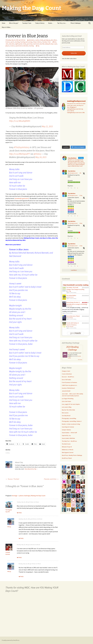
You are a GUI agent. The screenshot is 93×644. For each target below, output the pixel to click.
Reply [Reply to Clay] (22, 538)
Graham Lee (70, 306)
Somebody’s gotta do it (22, 198)
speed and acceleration (22, 46)
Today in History (40, 23)
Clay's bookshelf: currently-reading (76, 285)
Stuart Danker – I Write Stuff (69, 433)
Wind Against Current (68, 452)
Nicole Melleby (70, 318)
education (12, 44)
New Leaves (65, 413)
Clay (38, 46)
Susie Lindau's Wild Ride (68, 438)
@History (37, 154)
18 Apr (81, 223)
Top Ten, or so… (62, 23)
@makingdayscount (73, 173)
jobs (52, 40)
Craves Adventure (67, 374)
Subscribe (74, 53)
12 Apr (81, 246)
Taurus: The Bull (12, 479)
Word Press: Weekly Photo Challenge (72, 455)
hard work (36, 44)
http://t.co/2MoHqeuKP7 (20, 154)
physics (8, 46)
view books (80, 360)
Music (55, 40)
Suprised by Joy (66, 435)
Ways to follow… (7, 27)
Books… (51, 23)
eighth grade (19, 44)
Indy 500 (42, 44)
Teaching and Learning (26, 42)
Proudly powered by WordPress (11, 640)
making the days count (51, 44)
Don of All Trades (66, 380)
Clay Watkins (72, 171)
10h (80, 173)
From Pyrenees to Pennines (69, 382)
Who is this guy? (14, 23)
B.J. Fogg (69, 291)
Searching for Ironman (68, 427)
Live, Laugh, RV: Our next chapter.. (71, 404)
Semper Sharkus (66, 430)
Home (4, 23)
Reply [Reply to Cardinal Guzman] (20, 557)
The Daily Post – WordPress (69, 441)
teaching (17, 42)
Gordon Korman (71, 297)
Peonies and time (51, 479)
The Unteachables (71, 295)
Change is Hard (66, 371)
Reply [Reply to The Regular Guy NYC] (20, 513)
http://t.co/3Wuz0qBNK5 (20, 121)
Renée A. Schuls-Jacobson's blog (71, 424)
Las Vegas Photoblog (68, 399)
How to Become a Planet (73, 316)
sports (12, 42)
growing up (47, 40)
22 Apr (81, 195)
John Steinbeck (70, 327)
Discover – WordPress (68, 377)
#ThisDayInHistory (22, 147)
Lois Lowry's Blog (67, 407)
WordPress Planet (67, 458)
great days (30, 44)
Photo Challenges (76, 23)
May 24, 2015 (41, 157)
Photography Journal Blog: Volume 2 (72, 421)
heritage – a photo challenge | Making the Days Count (29, 496)
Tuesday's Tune (46, 42)
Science (8, 42)
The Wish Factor (66, 444)
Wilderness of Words (68, 450)
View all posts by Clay (31, 469)
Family (42, 40)
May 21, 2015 (47, 126)
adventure (31, 40)
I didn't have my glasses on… (70, 385)
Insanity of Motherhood (68, 388)
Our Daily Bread (66, 416)
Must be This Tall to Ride (68, 410)
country (37, 40)
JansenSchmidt (66, 391)
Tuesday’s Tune (27, 23)
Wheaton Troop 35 (67, 447)
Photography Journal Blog (69, 418)
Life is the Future (66, 401)
